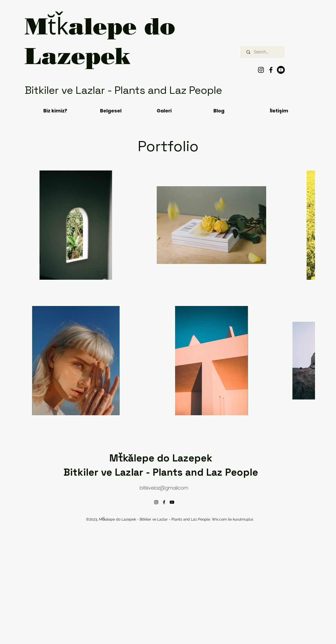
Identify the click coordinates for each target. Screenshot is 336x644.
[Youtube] (281, 70)
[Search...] (264, 52)
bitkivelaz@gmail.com (164, 488)
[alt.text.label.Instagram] (261, 70)
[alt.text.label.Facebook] (271, 70)
